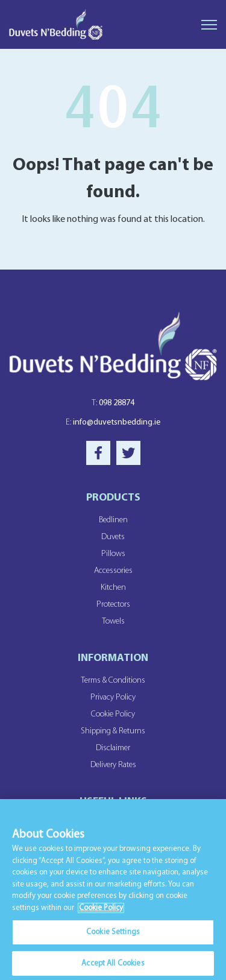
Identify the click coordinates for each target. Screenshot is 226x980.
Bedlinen (113, 520)
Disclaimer (113, 748)
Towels (113, 621)
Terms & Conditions (113, 681)
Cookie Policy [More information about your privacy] (101, 910)
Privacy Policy (113, 697)
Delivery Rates (113, 765)
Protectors (113, 605)
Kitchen (113, 588)
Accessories (113, 571)
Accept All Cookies (113, 966)
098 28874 (113, 403)
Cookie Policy (113, 714)
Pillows (113, 554)
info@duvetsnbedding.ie (113, 422)
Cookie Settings (113, 935)
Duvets (113, 537)
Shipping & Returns (113, 731)
